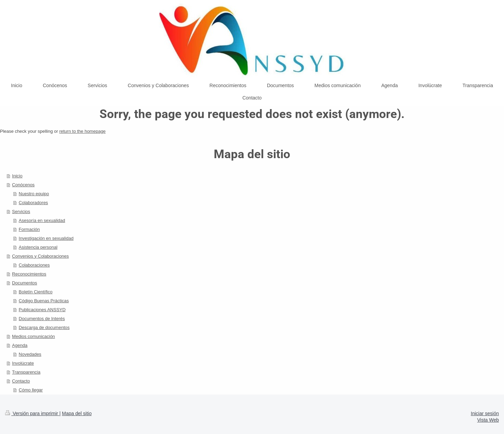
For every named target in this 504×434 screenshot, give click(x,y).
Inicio (17, 176)
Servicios (21, 212)
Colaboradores (33, 203)
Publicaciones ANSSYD (42, 310)
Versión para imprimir (32, 413)
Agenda (20, 345)
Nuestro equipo (34, 194)
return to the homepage (83, 131)
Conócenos (23, 185)
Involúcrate (23, 363)
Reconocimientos (29, 274)
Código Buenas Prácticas (44, 301)
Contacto (21, 381)
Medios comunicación (33, 336)
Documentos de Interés (42, 319)
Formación (29, 229)
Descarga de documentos (44, 327)
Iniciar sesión (485, 413)
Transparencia (26, 372)
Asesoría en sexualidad (42, 220)
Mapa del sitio (77, 413)
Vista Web (488, 420)
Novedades (30, 354)
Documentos (25, 283)
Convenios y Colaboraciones (40, 256)
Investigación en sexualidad (46, 238)
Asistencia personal (38, 247)
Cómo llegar (31, 390)
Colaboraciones (34, 265)
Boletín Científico (36, 292)
